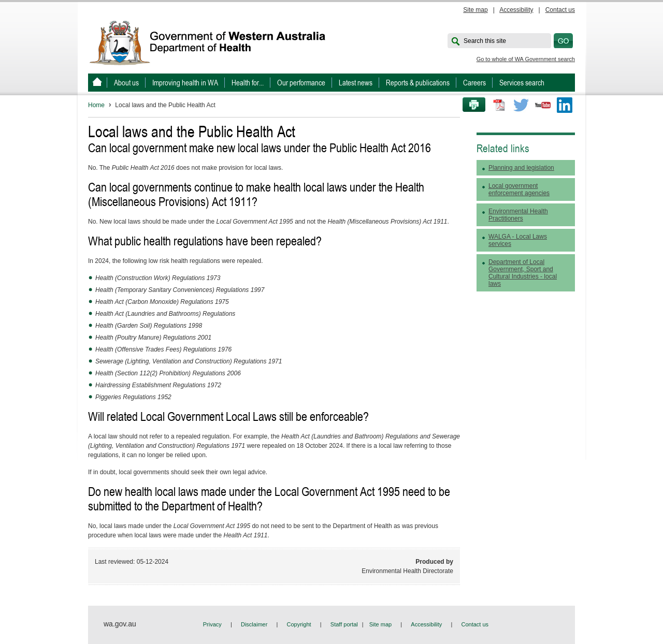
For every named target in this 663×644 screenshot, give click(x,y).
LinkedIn (565, 105)
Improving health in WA (185, 83)
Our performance (301, 83)
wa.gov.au (120, 624)
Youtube (543, 105)
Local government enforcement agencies (519, 189)
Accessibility (516, 10)
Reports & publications (418, 83)
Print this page (470, 105)
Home (96, 105)
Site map (475, 10)
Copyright (299, 624)
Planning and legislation (521, 168)
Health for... (248, 83)
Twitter (521, 105)
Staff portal (344, 624)
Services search (522, 83)
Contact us (560, 10)
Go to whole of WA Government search (526, 59)
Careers (474, 83)
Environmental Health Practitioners (518, 215)
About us (126, 83)
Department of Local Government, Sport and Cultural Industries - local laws (523, 273)
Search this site (485, 41)
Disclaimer (254, 624)
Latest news (356, 83)
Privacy (212, 624)
